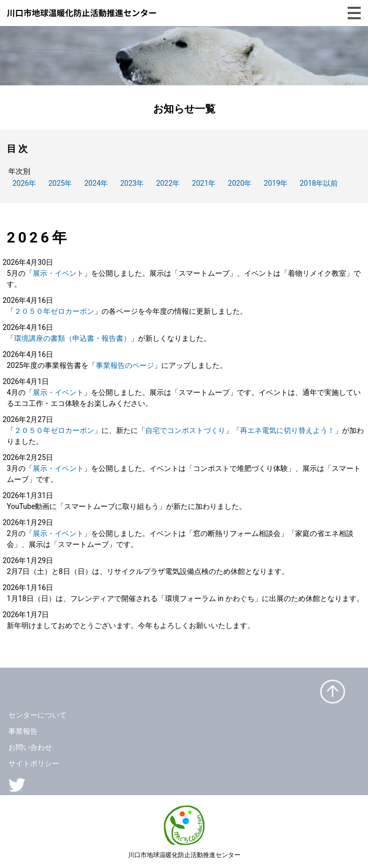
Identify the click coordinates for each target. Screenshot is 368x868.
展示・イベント (58, 273)
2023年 (132, 183)
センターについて (37, 715)
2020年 (240, 183)
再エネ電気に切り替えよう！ (287, 430)
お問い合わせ (30, 747)
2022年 (168, 183)
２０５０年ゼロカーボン (54, 311)
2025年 (60, 183)
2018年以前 (319, 183)
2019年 (276, 183)
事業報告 (23, 731)
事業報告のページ (125, 365)
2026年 (24, 183)
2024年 (96, 183)
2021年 (204, 183)
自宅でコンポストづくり (185, 430)
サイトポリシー (34, 763)
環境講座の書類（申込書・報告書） (72, 338)
